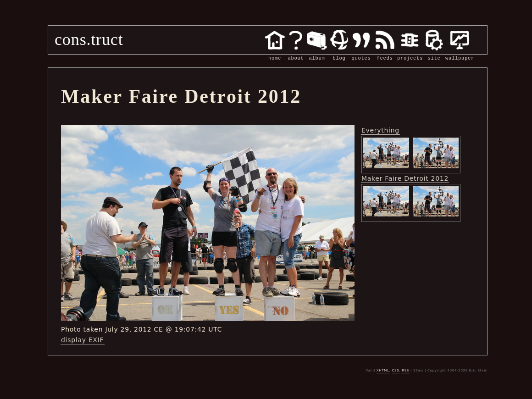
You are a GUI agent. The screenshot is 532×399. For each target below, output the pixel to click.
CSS (395, 371)
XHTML (383, 371)
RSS (405, 371)
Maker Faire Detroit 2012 (405, 178)
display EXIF (82, 340)
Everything (380, 130)
